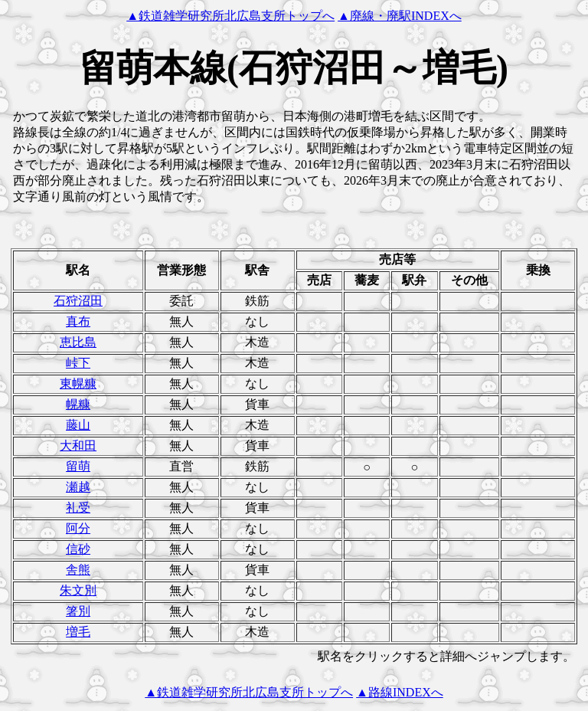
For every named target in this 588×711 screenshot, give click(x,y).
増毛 (78, 632)
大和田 (78, 446)
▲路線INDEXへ (400, 692)
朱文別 (78, 590)
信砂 (78, 549)
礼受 (78, 508)
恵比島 (78, 342)
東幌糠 (78, 383)
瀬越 (78, 487)
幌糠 (78, 404)
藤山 (78, 425)
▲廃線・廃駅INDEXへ (400, 16)
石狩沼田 (78, 301)
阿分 (78, 528)
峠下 (78, 363)
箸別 (78, 611)
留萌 (78, 466)
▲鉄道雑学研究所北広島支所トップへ (230, 16)
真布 (78, 321)
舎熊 (78, 570)
